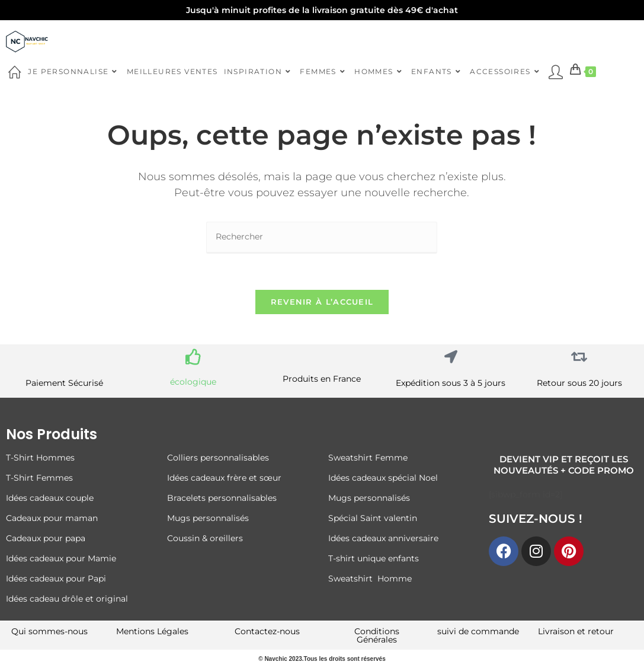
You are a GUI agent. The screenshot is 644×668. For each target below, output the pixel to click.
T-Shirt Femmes (39, 478)
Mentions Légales (152, 631)
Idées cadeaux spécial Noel (385, 478)
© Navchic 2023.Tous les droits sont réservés (322, 659)
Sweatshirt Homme (370, 578)
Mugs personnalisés (208, 518)
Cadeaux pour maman (53, 518)
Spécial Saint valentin (374, 518)
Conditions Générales (377, 635)
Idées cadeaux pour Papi (56, 578)
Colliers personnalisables (218, 458)
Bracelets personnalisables (223, 498)
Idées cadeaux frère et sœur (224, 478)
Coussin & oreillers (205, 538)
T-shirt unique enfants (374, 558)
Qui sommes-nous (49, 631)
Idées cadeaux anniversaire (383, 538)
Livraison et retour (576, 631)
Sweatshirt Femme (368, 458)
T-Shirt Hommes (40, 458)
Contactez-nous (267, 631)
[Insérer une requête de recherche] (322, 237)
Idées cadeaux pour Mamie (61, 558)
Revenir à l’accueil (322, 302)
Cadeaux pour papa (46, 538)
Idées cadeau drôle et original (67, 599)
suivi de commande (478, 631)
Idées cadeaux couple (51, 498)
